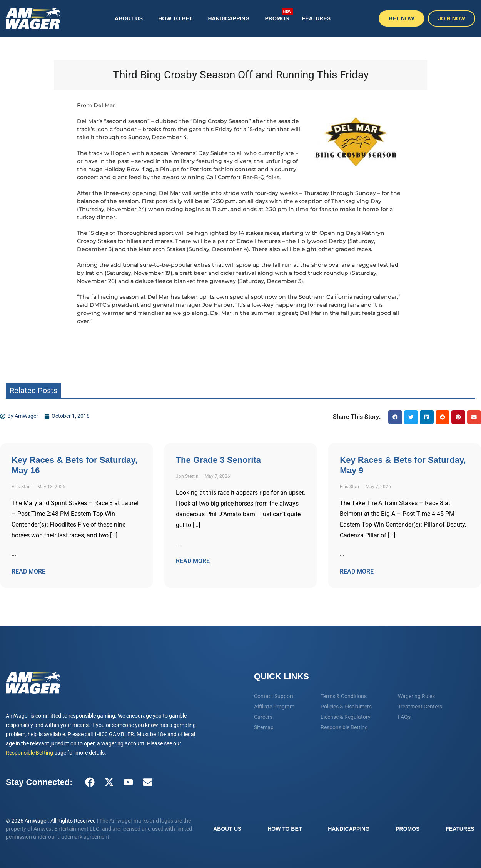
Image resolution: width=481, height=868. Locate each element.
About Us (129, 18)
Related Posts (33, 391)
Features (316, 18)
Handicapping (229, 18)
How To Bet (175, 18)
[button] (395, 417)
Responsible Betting (29, 753)
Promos (279, 15)
